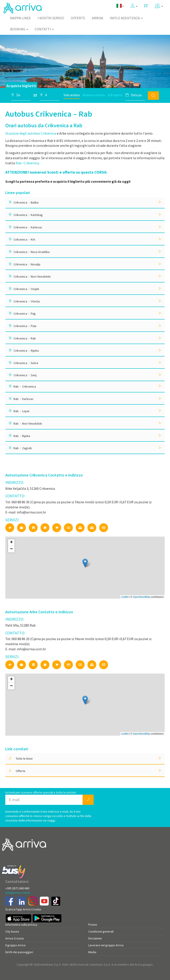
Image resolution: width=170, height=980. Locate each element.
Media (92, 952)
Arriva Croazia (14, 938)
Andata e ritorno (94, 95)
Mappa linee (21, 18)
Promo (93, 925)
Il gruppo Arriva (15, 945)
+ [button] (11, 543)
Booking (19, 29)
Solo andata (72, 95)
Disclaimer (95, 938)
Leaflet (125, 597)
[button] (134, 6)
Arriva (98, 18)
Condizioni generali (101, 931)
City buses (12, 931)
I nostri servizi (51, 18)
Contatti (44, 29)
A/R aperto (115, 95)
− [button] (11, 549)
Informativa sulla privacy (21, 925)
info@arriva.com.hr (18, 893)
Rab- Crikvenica (27, 163)
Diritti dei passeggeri (19, 952)
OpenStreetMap (142, 597)
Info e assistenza (126, 18)
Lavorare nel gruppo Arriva (106, 945)
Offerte (78, 18)
